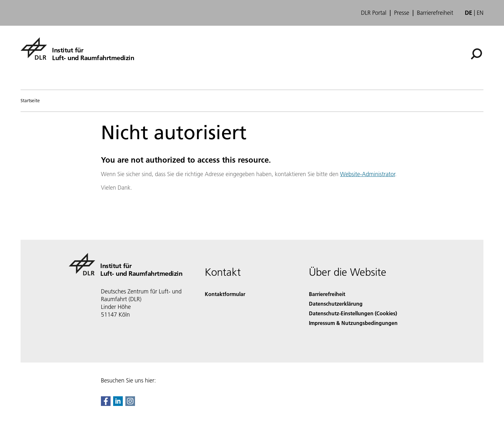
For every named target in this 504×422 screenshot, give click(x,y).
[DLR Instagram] (130, 404)
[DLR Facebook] (106, 404)
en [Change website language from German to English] (480, 13)
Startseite (30, 101)
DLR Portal (374, 13)
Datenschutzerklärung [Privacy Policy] (336, 304)
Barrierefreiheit (435, 13)
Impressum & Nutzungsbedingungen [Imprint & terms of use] (353, 323)
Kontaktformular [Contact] (225, 294)
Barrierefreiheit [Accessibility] (327, 294)
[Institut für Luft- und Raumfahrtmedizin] (77, 49)
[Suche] (476, 54)
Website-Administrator (368, 174)
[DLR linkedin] (118, 404)
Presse (402, 13)
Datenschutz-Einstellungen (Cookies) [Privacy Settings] (353, 313)
